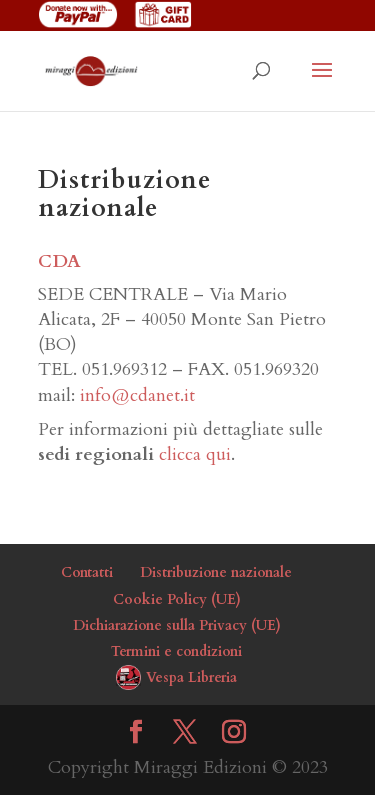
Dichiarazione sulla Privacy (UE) (177, 625)
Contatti (87, 572)
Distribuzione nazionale (216, 572)
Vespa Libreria (191, 677)
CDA (60, 261)
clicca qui (195, 454)
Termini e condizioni (176, 651)
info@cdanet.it (137, 395)
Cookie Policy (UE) (177, 599)
